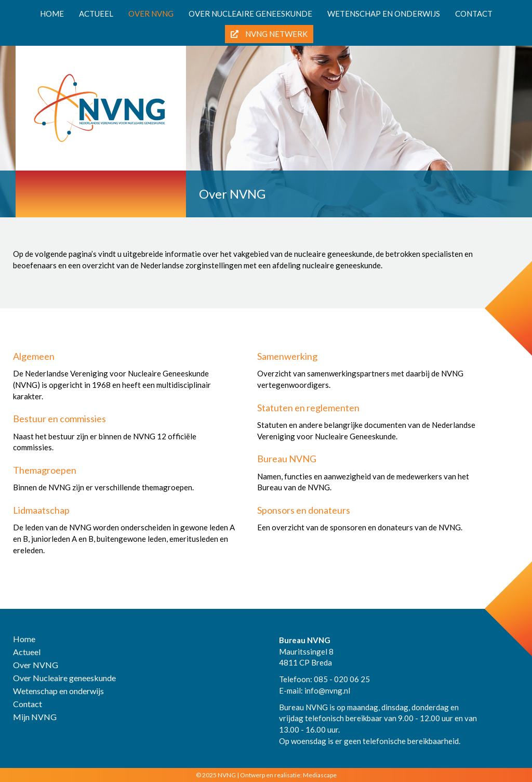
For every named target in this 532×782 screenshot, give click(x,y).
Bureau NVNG (287, 459)
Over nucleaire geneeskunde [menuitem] (250, 14)
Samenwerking (287, 356)
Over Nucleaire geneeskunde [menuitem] (64, 678)
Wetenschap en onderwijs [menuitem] (384, 14)
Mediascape (320, 775)
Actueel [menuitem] (96, 14)
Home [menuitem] (52, 14)
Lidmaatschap (41, 510)
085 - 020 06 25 (342, 679)
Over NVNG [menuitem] (151, 14)
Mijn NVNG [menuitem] (35, 717)
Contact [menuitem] (474, 14)
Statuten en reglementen (308, 408)
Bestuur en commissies (59, 419)
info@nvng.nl (327, 690)
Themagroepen (45, 470)
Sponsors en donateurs (304, 510)
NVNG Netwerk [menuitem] (269, 34)
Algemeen (34, 356)
